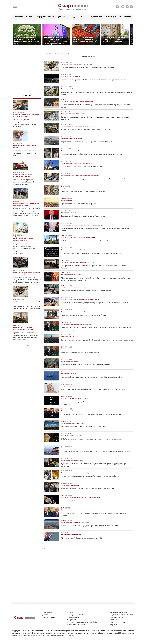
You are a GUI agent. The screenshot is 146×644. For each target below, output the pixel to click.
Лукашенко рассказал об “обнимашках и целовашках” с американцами (88, 494)
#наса (76, 479)
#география (82, 305)
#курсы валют (25, 209)
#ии (77, 442)
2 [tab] (69, 53)
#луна (75, 83)
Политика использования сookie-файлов (83, 622)
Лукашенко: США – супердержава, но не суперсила (80, 358)
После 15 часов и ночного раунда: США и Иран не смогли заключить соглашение (91, 420)
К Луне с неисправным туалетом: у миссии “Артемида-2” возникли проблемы (90, 482)
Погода (72, 17)
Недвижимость (96, 17)
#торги (32, 209)
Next (131, 40)
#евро (21, 211)
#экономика (65, 120)
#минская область (24, 122)
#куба (74, 541)
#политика (64, 95)
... (52, 555)
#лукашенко (72, 256)
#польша (29, 181)
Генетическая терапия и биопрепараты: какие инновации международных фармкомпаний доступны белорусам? (55, 47)
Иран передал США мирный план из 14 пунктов (79, 210)
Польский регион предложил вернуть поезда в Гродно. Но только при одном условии (27, 188)
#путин (91, 231)
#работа (33, 243)
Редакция (44, 615)
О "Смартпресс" (47, 612)
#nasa (70, 83)
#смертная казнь (73, 281)
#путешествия (25, 182)
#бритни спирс (73, 392)
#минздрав (31, 278)
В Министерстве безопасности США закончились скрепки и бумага (86, 296)
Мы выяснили (125, 17)
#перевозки (17, 182)
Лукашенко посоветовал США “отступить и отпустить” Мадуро (85, 321)
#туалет (89, 479)
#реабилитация (83, 392)
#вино (81, 504)
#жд (34, 181)
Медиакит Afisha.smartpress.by (122, 615)
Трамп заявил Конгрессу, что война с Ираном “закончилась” (84, 222)
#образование (25, 243)
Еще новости (26, 351)
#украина (77, 132)
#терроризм (87, 182)
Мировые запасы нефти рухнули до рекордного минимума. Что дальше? (88, 148)
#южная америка (96, 182)
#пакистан (88, 417)
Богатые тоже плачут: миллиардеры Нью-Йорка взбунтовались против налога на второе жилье (97, 346)
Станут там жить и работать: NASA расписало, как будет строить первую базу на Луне (94, 86)
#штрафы (24, 120)
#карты (29, 120)
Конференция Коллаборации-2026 (51, 17)
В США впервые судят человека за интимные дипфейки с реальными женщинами (91, 445)
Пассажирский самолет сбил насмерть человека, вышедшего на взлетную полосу (92, 160)
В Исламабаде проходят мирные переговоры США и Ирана (83, 433)
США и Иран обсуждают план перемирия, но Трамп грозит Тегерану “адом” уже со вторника (96, 457)
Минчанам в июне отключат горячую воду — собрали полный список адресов (114, 45)
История (83, 17)
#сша (90, 70)
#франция (16, 335)
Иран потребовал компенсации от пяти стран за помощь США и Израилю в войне (91, 383)
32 (53, 555)
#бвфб (37, 209)
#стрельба (85, 107)
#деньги (82, 120)
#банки (26, 211)
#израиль (79, 454)
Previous (15, 40)
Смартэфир (111, 17)
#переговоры (80, 417)
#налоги (72, 343)
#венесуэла (89, 169)
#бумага (83, 293)
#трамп (92, 107)
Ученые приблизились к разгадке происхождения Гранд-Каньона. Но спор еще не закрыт (94, 309)
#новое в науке (73, 70)
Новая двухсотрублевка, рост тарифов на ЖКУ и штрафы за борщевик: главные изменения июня (27, 46)
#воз (70, 95)
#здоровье (34, 152)
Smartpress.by (26, 633)
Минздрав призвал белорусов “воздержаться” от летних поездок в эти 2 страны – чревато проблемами (27, 286)
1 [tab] (66, 53)
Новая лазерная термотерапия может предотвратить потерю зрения (25, 159)
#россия (71, 132)
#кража (16, 122)
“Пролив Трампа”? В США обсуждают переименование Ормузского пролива (90, 532)
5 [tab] (79, 53)
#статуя (80, 243)
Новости (19, 17)
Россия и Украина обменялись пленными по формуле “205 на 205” (86, 135)
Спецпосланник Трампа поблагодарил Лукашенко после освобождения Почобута (92, 259)
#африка (25, 280)
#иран (80, 144)
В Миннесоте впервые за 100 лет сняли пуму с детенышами (83, 197)
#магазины (35, 120)
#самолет (75, 157)
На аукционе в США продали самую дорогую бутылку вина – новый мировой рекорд (93, 507)
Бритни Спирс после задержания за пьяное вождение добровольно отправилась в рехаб (94, 395)
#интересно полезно (89, 243)
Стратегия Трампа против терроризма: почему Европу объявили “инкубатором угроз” (93, 185)
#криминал (72, 442)
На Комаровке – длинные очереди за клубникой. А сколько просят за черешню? (85, 45)
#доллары (72, 120)
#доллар (16, 211)
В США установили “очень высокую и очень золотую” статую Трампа (87, 247)
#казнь (33, 334)
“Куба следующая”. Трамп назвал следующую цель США (82, 544)
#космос (71, 479)
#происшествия (73, 107)
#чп (70, 157)
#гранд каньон (94, 305)
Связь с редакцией (48, 617)
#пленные (92, 132)
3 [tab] (72, 53)
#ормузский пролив (83, 528)
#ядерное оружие (85, 330)
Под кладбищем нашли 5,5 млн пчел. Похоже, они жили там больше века (88, 73)
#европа (80, 182)
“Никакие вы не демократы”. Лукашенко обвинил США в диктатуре (86, 371)
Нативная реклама (117, 617)
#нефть (71, 144)
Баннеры (113, 620)
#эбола (37, 278)
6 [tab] (82, 53)
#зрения (16, 153)
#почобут (83, 256)
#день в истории (26, 334)
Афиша (29, 17)
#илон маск (81, 404)
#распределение (18, 245)
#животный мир (83, 70)
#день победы (99, 231)
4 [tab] (76, 53)
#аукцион (72, 504)
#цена (85, 504)
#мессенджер (73, 404)
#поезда (23, 181)
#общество (65, 70)
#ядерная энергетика (75, 169)
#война (82, 132)
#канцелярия (76, 293)
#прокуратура (28, 245)
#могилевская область (20, 247)
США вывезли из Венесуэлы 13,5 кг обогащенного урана (82, 173)
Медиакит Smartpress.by (119, 612)
